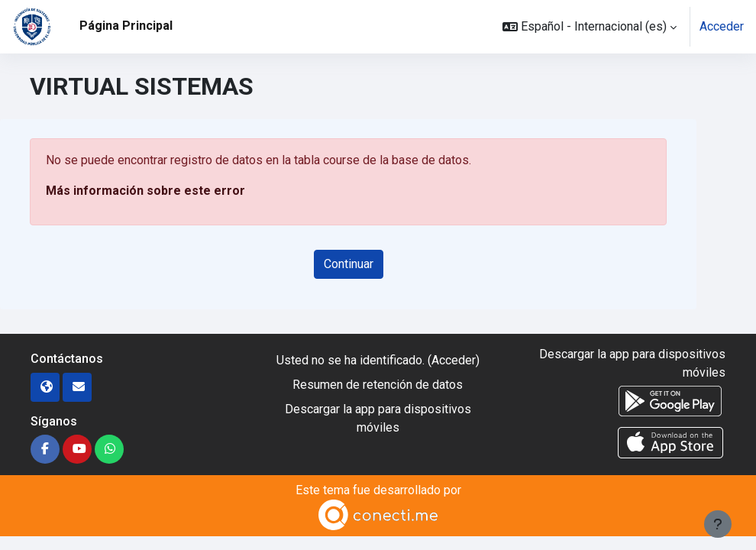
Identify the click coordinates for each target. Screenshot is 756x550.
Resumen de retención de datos (378, 385)
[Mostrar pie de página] (718, 524)
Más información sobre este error (145, 191)
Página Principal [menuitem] (126, 26)
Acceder (722, 26)
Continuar (349, 264)
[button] (590, 27)
